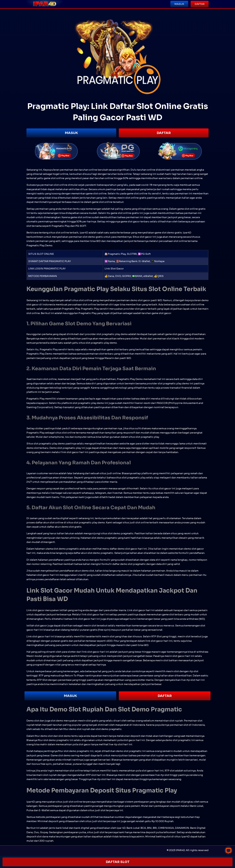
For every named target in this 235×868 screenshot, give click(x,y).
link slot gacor (91, 652)
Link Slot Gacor (114, 269)
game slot (168, 614)
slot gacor (73, 452)
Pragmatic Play (90, 309)
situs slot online (59, 233)
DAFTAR (164, 133)
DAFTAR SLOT (117, 862)
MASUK (71, 133)
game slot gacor (175, 334)
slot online (61, 185)
